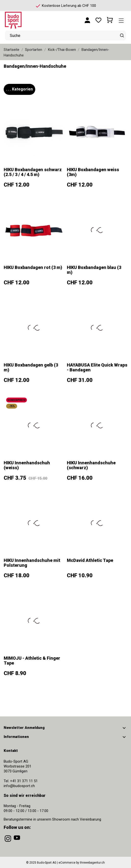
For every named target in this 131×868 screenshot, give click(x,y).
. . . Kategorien (19, 89)
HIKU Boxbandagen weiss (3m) (93, 172)
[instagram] (8, 842)
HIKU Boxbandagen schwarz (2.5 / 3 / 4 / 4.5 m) (33, 172)
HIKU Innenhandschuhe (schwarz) (91, 465)
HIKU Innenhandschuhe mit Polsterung (32, 563)
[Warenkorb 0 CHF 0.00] (110, 18)
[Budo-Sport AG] (27, 18)
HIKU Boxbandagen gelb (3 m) (31, 367)
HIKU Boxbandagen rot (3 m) (33, 267)
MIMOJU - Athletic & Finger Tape (32, 661)
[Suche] (122, 35)
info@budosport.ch (19, 786)
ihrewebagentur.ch (92, 863)
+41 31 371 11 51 (24, 781)
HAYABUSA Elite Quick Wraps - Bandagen (97, 367)
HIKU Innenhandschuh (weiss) (27, 465)
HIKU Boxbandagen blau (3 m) (94, 270)
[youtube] (17, 842)
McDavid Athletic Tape (90, 560)
